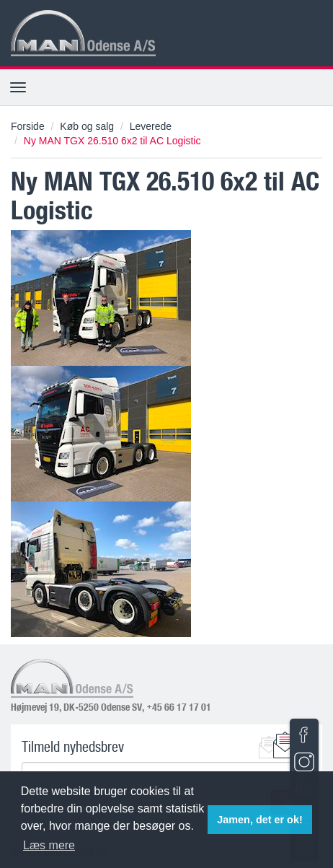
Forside (28, 126)
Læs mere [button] (49, 845)
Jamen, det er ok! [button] (259, 820)
